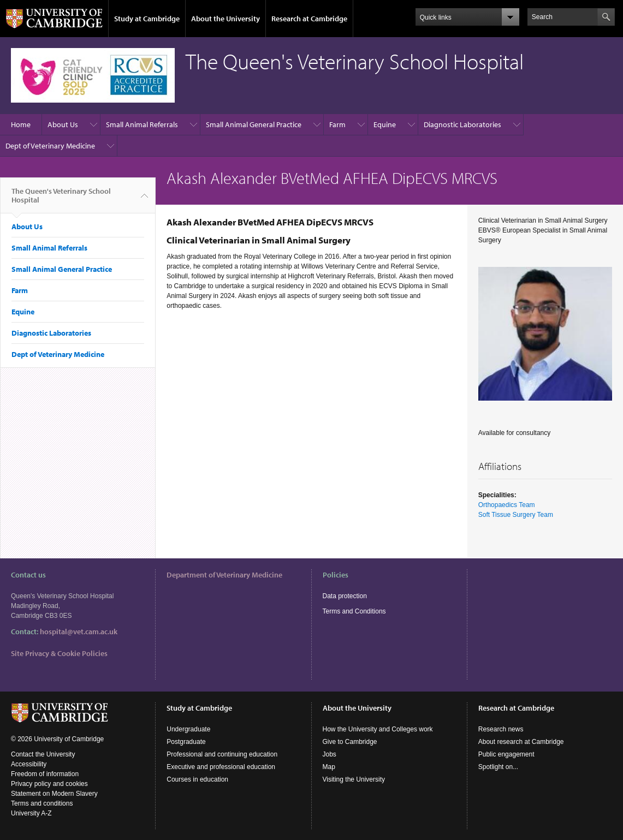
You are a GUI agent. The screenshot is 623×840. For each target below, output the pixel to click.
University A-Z (31, 813)
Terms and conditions (42, 803)
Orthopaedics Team (507, 505)
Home (21, 124)
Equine (385, 124)
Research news (501, 729)
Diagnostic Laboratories (462, 124)
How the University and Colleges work (378, 729)
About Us (63, 124)
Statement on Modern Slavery (54, 794)
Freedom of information (45, 774)
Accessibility (29, 764)
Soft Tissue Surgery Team (516, 515)
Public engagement (506, 754)
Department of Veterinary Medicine (224, 575)
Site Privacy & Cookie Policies (59, 653)
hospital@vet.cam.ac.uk (79, 632)
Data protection (345, 596)
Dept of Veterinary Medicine (50, 146)
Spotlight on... (498, 767)
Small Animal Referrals (142, 124)
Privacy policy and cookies (49, 784)
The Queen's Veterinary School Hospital (61, 200)
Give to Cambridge (350, 742)
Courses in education (197, 779)
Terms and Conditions (354, 611)
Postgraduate (186, 742)
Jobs (330, 754)
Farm (337, 124)
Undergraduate (188, 729)
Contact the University (43, 754)
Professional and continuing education (222, 754)
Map (329, 767)
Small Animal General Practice (254, 124)
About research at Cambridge (521, 742)
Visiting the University (354, 779)
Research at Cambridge (309, 19)
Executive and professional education (221, 767)
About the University (226, 19)
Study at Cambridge (147, 19)
